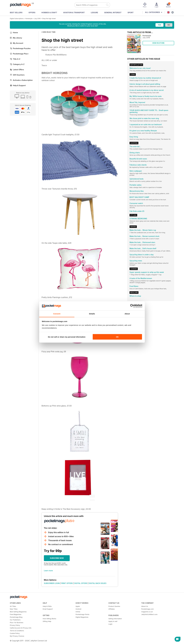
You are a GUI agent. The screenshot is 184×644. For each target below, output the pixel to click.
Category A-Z (17, 64)
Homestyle (29, 19)
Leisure (94, 13)
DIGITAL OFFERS (81, 583)
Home (14, 33)
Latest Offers (17, 70)
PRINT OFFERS (67, 583)
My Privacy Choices (17, 636)
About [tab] (127, 314)
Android (78, 609)
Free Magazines (16, 614)
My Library (16, 38)
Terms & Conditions (17, 631)
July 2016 (37, 19)
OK (117, 337)
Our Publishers (15, 620)
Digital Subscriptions (17, 19)
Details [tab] (92, 314)
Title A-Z (15, 59)
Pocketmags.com (148, 609)
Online (78, 612)
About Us (145, 606)
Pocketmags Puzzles (20, 48)
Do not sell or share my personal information (67, 337)
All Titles (13, 606)
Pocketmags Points (82, 614)
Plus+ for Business (17, 622)
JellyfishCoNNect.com (149, 614)
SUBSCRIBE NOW (57, 558)
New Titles (14, 609)
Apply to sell (113, 621)
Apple (78, 606)
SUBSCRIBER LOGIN (52, 583)
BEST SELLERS (16, 13)
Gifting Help (47, 621)
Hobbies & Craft (49, 13)
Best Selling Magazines (18, 612)
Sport (131, 13)
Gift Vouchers (17, 75)
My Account (17, 43)
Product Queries (114, 606)
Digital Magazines (82, 617)
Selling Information (115, 619)
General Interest (113, 13)
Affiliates (112, 609)
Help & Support (18, 85)
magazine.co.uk (147, 612)
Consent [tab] (57, 314)
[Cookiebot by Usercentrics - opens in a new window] (132, 306)
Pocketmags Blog (16, 617)
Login (110, 624)
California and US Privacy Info (21, 628)
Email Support (48, 609)
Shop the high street (49, 19)
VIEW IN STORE (158, 43)
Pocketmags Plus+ (19, 54)
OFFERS (32, 13)
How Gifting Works (49, 619)
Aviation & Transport (74, 13)
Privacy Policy (15, 625)
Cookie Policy (15, 633)
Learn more (48, 571)
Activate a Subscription (21, 80)
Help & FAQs (47, 606)
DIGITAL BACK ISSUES (98, 583)
